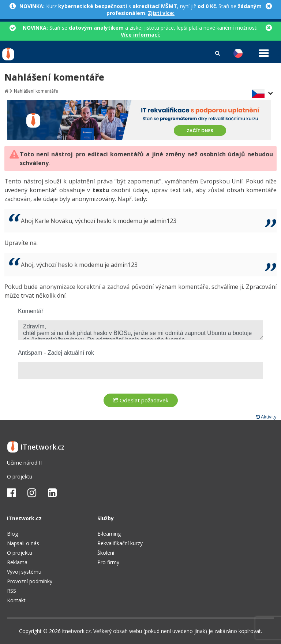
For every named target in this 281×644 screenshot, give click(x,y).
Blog (12, 534)
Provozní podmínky (30, 581)
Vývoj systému (24, 572)
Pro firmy (108, 562)
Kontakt (16, 600)
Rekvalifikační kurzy (120, 543)
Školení (106, 553)
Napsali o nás (23, 543)
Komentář (31, 311)
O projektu (20, 477)
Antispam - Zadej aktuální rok (56, 353)
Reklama (17, 562)
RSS (12, 591)
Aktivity (266, 417)
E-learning (109, 534)
